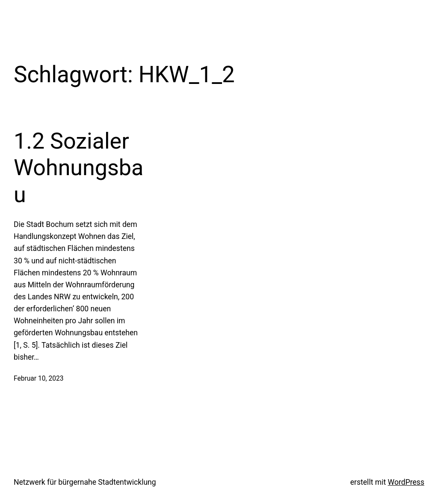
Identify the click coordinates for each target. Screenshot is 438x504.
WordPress (406, 482)
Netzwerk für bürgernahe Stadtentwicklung (85, 482)
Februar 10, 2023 (38, 379)
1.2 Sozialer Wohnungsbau (78, 168)
